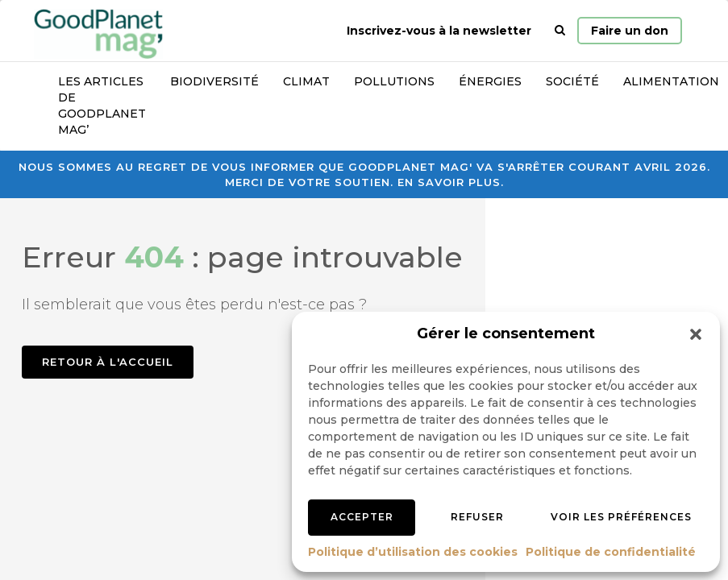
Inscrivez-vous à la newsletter (439, 31)
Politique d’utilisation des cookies (413, 552)
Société (572, 81)
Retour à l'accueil (108, 362)
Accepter (362, 517)
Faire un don (630, 31)
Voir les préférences (621, 517)
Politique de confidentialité (611, 552)
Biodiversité (214, 81)
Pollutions (394, 81)
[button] (696, 334)
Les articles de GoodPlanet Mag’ (102, 106)
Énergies (490, 81)
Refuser (477, 517)
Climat (306, 81)
